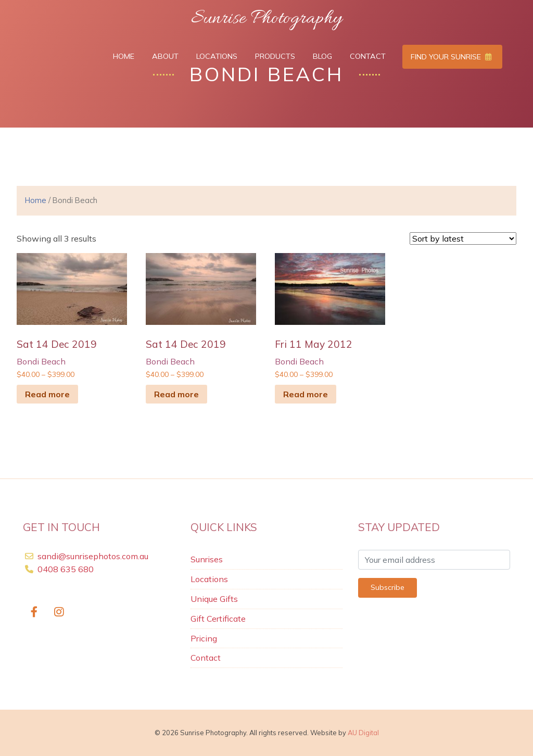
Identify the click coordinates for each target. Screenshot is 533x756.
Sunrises (207, 559)
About (165, 56)
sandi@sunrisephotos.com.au (93, 556)
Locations (217, 56)
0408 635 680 (65, 569)
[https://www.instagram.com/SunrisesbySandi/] (60, 612)
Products (275, 56)
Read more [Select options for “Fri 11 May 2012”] (306, 394)
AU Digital (363, 733)
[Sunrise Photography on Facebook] (34, 612)
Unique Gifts (214, 599)
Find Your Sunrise (451, 57)
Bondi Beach (41, 361)
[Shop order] (463, 238)
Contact (368, 56)
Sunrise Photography (266, 19)
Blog (322, 56)
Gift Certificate (218, 619)
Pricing (204, 638)
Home (124, 56)
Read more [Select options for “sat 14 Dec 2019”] (47, 394)
